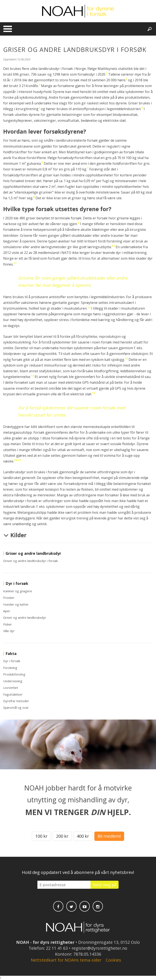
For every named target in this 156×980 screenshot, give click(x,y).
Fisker (8, 624)
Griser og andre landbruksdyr (25, 617)
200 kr (62, 836)
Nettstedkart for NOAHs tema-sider (66, 960)
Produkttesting (14, 674)
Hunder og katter (16, 604)
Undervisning (13, 681)
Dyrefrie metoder (16, 701)
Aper (7, 611)
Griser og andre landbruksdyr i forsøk (30, 561)
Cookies (113, 960)
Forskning (10, 668)
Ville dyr (9, 631)
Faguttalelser (13, 694)
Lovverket (11, 688)
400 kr (83, 836)
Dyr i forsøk (12, 661)
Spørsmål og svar (16, 707)
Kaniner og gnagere (18, 591)
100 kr (41, 836)
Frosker (9, 598)
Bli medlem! (109, 836)
